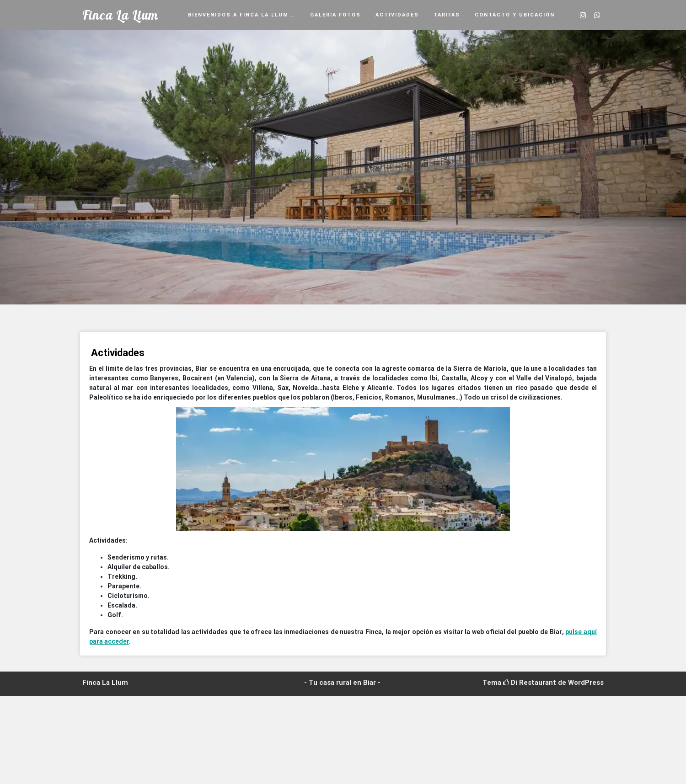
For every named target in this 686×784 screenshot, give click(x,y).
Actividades (397, 15)
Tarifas (447, 15)
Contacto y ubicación (515, 15)
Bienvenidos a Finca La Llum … (242, 15)
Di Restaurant (530, 683)
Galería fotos (335, 15)
